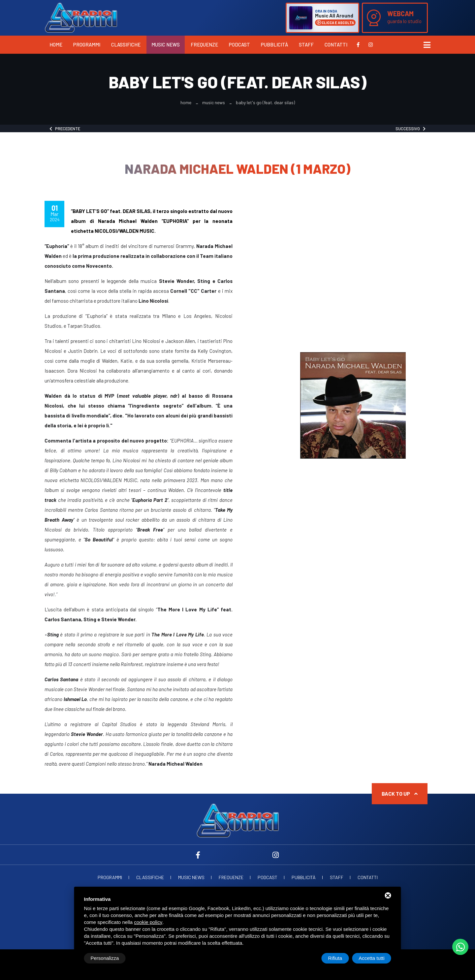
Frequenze (204, 45)
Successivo (411, 129)
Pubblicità (274, 45)
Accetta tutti (371, 958)
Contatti (336, 45)
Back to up (400, 794)
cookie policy (148, 922)
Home (56, 45)
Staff (306, 45)
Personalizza (105, 958)
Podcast (239, 45)
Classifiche (126, 45)
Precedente (65, 129)
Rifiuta (335, 958)
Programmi (87, 45)
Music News (166, 45)
